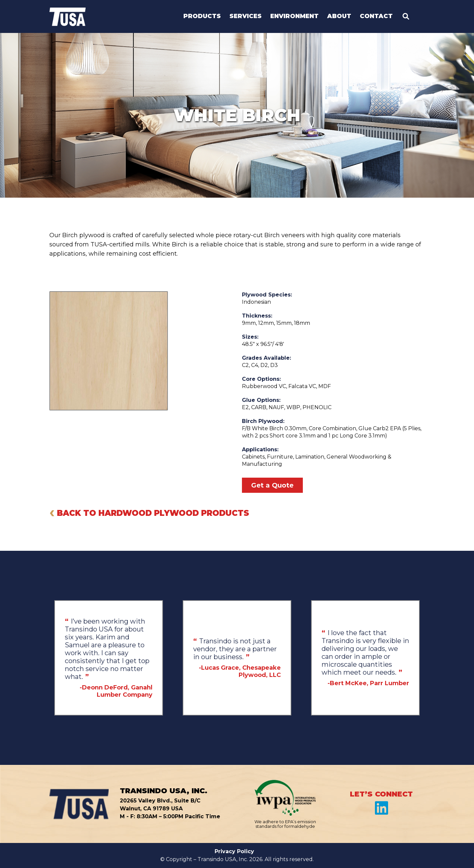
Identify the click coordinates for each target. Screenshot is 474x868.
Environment (294, 16)
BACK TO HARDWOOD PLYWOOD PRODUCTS (149, 512)
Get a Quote (272, 485)
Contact (376, 16)
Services (246, 16)
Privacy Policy (234, 851)
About (339, 16)
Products (202, 16)
